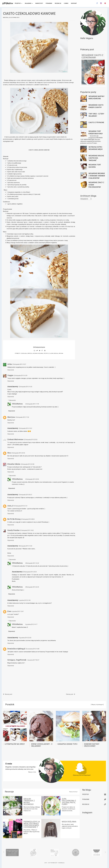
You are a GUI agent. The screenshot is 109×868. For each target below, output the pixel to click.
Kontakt (74, 3)
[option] (12, 853)
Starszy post (71, 694)
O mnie (66, 3)
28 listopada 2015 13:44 (25, 546)
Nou (9, 453)
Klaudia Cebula (14, 464)
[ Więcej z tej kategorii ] (97, 705)
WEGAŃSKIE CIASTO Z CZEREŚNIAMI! (92, 56)
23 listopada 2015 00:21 (25, 495)
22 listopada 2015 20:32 (31, 440)
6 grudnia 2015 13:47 (18, 611)
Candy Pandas (13, 530)
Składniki (29, 3)
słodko (51, 353)
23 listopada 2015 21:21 (21, 506)
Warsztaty (39, 3)
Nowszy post (8, 694)
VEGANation (17, 404)
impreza (30, 353)
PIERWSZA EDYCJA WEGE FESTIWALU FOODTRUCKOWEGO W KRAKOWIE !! (32, 824)
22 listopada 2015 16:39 (20, 376)
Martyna (11, 417)
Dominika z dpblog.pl (16, 649)
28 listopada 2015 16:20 (32, 563)
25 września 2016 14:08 (32, 649)
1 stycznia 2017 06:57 (33, 660)
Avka (10, 364)
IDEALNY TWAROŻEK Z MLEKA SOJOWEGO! (29, 802)
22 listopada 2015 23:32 (18, 453)
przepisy (46, 353)
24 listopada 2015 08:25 (28, 519)
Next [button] (104, 852)
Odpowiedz (11, 370)
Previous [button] (5, 852)
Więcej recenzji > (73, 792)
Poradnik (49, 3)
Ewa (9, 611)
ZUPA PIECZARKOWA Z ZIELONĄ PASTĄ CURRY (69, 802)
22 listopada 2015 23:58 (27, 464)
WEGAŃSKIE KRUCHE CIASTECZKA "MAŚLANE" (96, 158)
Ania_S (10, 506)
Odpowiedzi (12, 400)
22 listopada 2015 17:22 (22, 417)
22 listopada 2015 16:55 (25, 387)
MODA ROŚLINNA (69, 822)
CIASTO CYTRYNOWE (96, 122)
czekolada (24, 353)
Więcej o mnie (32, 772)
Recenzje (58, 3)
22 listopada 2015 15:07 (19, 364)
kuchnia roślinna (38, 353)
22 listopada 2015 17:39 (32, 404)
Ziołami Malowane (15, 439)
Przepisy (18, 3)
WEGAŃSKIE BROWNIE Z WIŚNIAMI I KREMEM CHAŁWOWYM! (97, 176)
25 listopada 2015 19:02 (27, 530)
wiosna (61, 353)
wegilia (56, 353)
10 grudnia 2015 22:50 (25, 638)
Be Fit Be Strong (14, 519)
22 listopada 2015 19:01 (25, 428)
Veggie (10, 375)
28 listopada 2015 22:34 (32, 587)
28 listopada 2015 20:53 (30, 572)
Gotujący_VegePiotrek (17, 660)
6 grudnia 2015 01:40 (25, 600)
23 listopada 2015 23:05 (32, 479)
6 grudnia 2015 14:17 (31, 624)
